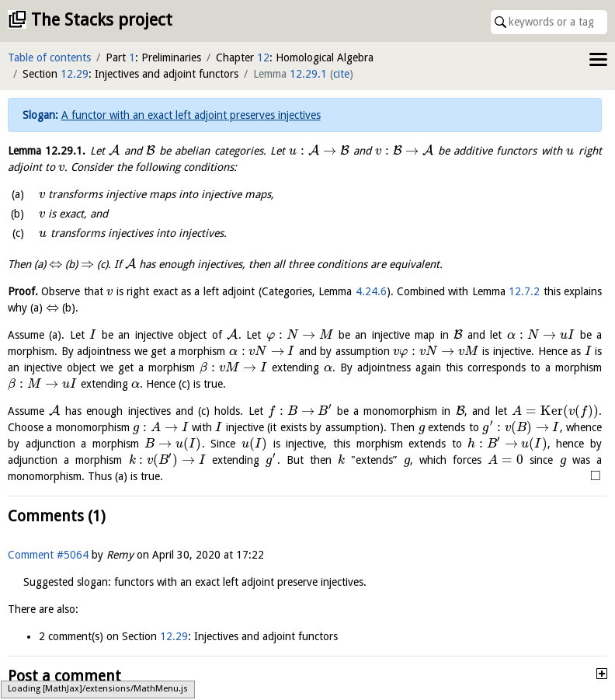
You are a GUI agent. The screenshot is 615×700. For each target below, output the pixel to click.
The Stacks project (102, 20)
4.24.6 (371, 291)
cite (341, 74)
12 (263, 57)
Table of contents (49, 57)
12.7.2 (524, 291)
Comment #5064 (48, 555)
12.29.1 (308, 74)
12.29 (75, 74)
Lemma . (47, 151)
